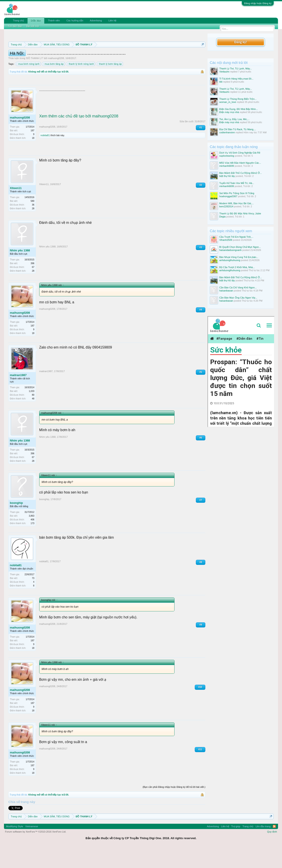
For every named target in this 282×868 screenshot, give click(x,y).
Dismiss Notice (202, 55)
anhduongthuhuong (230, 260)
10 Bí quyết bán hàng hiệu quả (130, 60)
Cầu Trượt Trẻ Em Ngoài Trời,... (236, 237)
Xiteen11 (16, 208)
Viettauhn (224, 72)
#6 (201, 457)
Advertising (96, 20)
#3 (201, 267)
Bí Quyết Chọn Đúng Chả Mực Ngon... (240, 247)
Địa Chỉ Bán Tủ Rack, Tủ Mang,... (238, 129)
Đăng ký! (241, 42)
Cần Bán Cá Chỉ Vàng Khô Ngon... (238, 287)
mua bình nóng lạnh (28, 84)
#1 (201, 147)
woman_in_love (228, 102)
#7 (201, 520)
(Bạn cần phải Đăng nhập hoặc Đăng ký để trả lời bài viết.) (174, 807)
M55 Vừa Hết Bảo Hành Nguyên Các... (240, 163)
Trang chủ (19, 20)
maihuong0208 (56, 78)
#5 (201, 392)
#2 (201, 205)
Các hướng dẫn (75, 20)
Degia (222, 217)
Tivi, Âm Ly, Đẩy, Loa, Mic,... (234, 119)
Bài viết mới (33, 26)
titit (221, 82)
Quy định (272, 851)
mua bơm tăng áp (53, 84)
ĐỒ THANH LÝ (35, 78)
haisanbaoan (226, 291)
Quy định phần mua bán (152, 55)
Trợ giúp (236, 846)
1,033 (32, 411)
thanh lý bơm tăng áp (110, 84)
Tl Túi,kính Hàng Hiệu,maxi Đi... (236, 79)
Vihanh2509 (226, 240)
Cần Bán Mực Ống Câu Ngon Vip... (238, 298)
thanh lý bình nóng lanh (81, 84)
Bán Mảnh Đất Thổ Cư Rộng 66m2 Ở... (240, 173)
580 (32, 221)
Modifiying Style (15, 846)
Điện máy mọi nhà (229, 112)
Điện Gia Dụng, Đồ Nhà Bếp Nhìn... (238, 109)
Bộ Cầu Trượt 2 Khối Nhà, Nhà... (237, 267)
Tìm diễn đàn (15, 26)
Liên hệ (112, 20)
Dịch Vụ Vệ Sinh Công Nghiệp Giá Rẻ (240, 153)
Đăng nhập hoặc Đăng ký (258, 3)
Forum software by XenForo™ (36, 851)
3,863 (32, 536)
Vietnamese (32, 846)
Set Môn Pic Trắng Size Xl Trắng (237, 193)
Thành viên (54, 20)
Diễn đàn (36, 21)
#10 (200, 707)
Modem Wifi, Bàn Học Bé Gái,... (236, 203)
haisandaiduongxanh (230, 250)
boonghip (16, 523)
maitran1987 (18, 395)
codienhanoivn (227, 132)
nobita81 (45, 155)
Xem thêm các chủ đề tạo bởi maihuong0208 (79, 136)
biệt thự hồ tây (227, 176)
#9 (201, 645)
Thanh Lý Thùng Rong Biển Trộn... (238, 99)
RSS (274, 846)
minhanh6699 (227, 166)
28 (33, 228)
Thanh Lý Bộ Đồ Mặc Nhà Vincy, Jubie (240, 213)
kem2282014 (226, 206)
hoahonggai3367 (228, 196)
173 (32, 543)
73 (33, 598)
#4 (201, 329)
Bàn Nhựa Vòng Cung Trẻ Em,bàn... (239, 257)
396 (32, 283)
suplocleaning (227, 156)
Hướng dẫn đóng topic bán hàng (70, 60)
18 (33, 158)
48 (33, 418)
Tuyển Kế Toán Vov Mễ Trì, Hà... (237, 183)
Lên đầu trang (263, 846)
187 (32, 150)
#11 (200, 769)
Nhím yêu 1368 (20, 270)
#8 (201, 582)
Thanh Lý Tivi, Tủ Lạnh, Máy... (236, 69)
